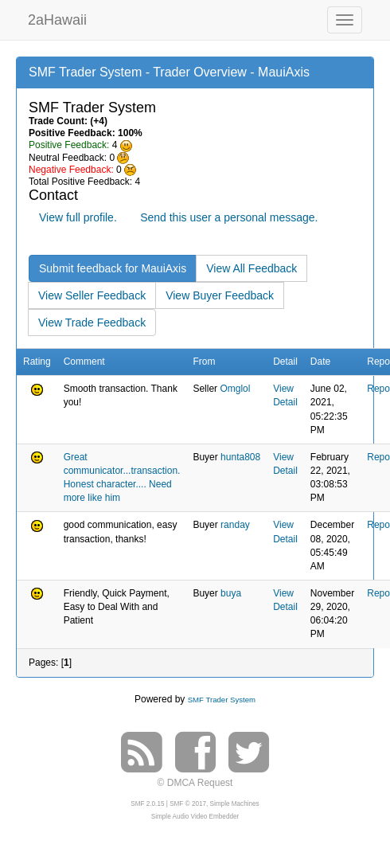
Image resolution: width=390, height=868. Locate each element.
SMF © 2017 (188, 804)
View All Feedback (252, 268)
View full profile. (78, 217)
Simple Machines (235, 804)
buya (231, 593)
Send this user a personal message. (229, 217)
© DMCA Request (195, 783)
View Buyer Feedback (220, 295)
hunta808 (240, 457)
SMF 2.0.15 (147, 804)
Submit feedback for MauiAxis (113, 268)
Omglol (235, 389)
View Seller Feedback (92, 295)
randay (235, 525)
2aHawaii (57, 18)
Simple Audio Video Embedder (195, 817)
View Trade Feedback (92, 323)
